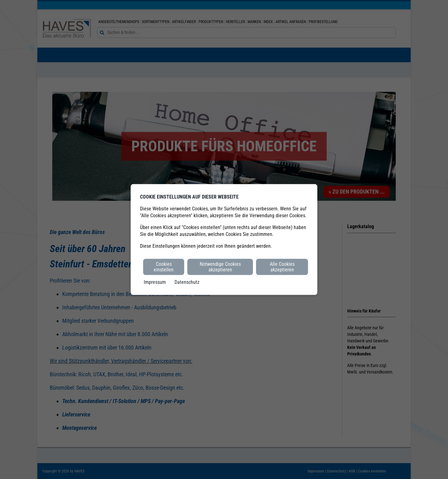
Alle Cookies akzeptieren (282, 267)
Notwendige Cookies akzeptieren (220, 267)
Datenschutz (187, 282)
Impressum (155, 282)
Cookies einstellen (164, 267)
